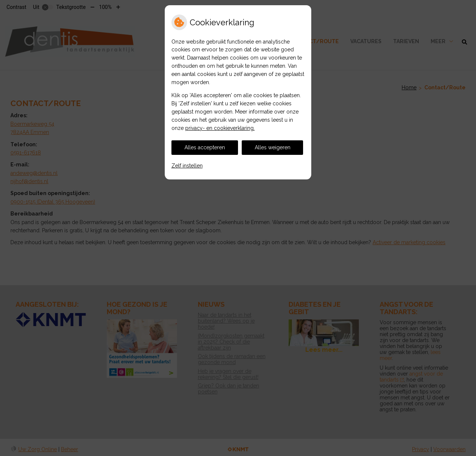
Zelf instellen (187, 166)
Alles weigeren (273, 147)
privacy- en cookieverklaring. (220, 128)
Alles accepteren (205, 147)
